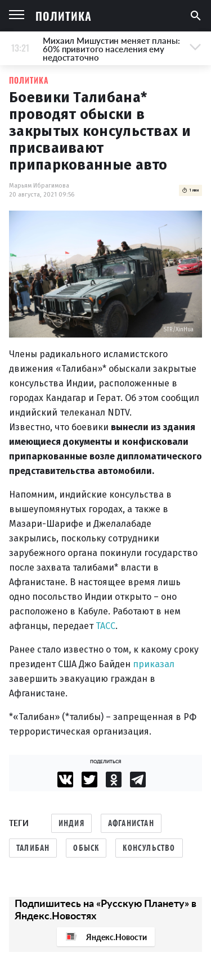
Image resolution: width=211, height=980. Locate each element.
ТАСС (105, 626)
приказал (154, 664)
